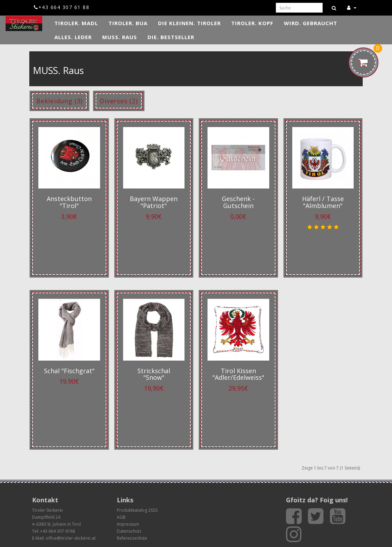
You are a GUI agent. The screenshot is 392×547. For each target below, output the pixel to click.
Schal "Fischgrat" (69, 371)
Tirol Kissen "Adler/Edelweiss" (238, 374)
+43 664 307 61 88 (62, 7)
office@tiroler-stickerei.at (71, 538)
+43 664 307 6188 (58, 531)
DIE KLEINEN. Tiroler (189, 23)
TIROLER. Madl (76, 23)
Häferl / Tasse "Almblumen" (323, 202)
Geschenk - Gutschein (238, 202)
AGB (121, 517)
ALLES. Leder (73, 37)
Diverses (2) (119, 101)
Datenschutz (129, 531)
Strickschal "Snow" (154, 374)
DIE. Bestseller (171, 37)
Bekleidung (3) (59, 101)
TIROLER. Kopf (252, 23)
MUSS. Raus (120, 37)
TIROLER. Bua (128, 23)
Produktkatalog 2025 (137, 510)
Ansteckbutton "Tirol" (69, 202)
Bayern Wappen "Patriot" (154, 202)
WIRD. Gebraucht (311, 23)
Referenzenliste (132, 538)
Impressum (128, 524)
